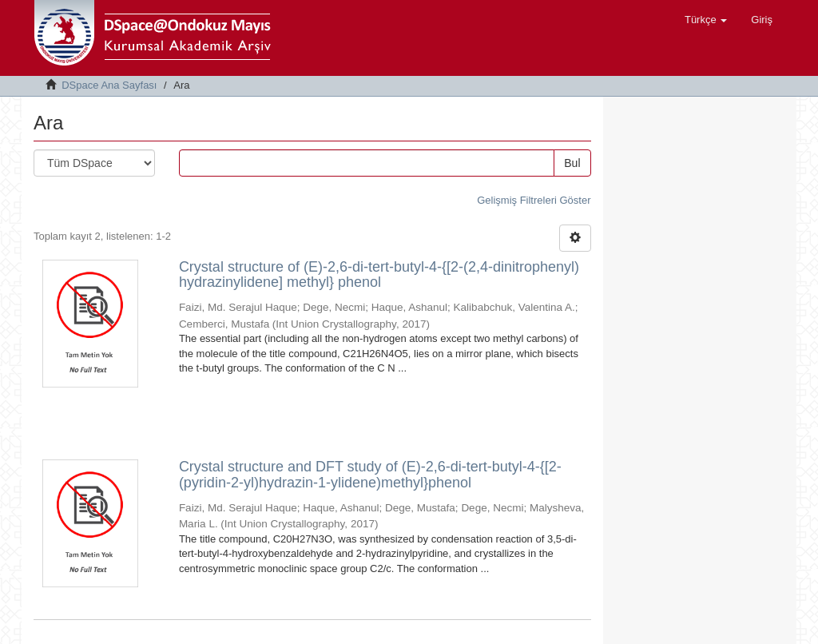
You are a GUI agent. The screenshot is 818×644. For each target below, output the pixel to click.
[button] (706, 20)
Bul (572, 163)
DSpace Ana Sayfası (109, 85)
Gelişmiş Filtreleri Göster (534, 200)
